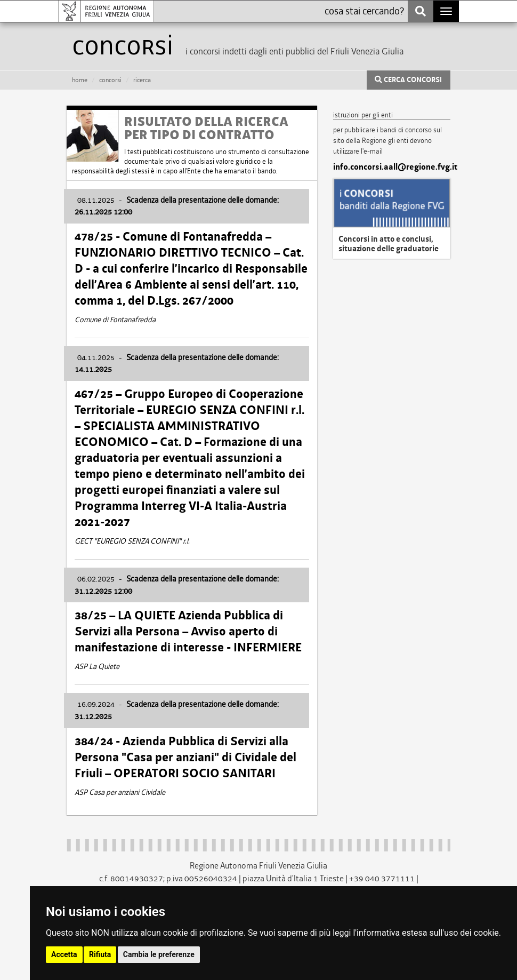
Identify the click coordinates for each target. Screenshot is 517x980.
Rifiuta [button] (100, 954)
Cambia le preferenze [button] (159, 954)
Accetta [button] (64, 954)
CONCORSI (110, 80)
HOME (80, 80)
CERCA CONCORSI (408, 80)
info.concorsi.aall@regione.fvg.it (392, 167)
